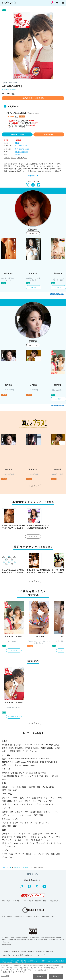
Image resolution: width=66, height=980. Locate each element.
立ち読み (34, 287)
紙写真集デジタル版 (10, 773)
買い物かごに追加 (17, 134)
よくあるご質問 (18, 955)
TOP (3, 868)
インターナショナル (31, 804)
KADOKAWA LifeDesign (44, 745)
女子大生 (20, 837)
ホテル (45, 823)
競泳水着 (35, 787)
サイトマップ (41, 955)
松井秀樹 (17, 155)
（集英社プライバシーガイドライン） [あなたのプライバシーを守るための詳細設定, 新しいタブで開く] (14, 972)
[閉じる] (62, 967)
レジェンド (28, 843)
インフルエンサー (41, 840)
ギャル (48, 804)
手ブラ (8, 854)
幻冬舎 (5, 748)
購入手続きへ (49, 134)
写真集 (9, 868)
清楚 (39, 815)
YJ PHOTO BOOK (28, 759)
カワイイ (10, 815)
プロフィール (33, 233)
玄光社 (57, 745)
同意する (40, 976)
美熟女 (36, 812)
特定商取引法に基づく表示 (45, 952)
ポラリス (54, 776)
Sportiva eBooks (29, 765)
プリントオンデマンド (30, 776)
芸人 (41, 843)
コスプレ (9, 787)
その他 (8, 857)
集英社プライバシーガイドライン (23, 952)
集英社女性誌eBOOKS (49, 762)
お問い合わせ (30, 955)
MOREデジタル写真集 (11, 762)
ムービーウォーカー (31, 751)
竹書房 (43, 748)
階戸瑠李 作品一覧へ (58, 406)
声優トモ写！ (45, 776)
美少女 (8, 812)
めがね (49, 787)
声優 (7, 837)
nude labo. (6, 779)
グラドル (14, 157)
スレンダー (11, 798)
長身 (19, 801)
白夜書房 (12, 751)
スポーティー (11, 804)
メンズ (44, 854)
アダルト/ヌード (9, 846)
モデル (51, 834)
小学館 (27, 748)
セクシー (20, 157)
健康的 (31, 801)
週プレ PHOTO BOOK (22, 146)
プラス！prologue (26, 773)
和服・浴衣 (10, 790)
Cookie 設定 (7, 955)
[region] (33, 972)
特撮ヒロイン (11, 843)
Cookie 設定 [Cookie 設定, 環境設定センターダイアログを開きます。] (5, 976)
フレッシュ (46, 801)
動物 (56, 854)
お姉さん (7, 157)
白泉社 (5, 751)
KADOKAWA (29, 745)
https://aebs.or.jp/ (6, 944)
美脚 (7, 801)
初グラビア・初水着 (26, 854)
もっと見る (33, 486)
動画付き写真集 (40, 773)
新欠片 (57, 748)
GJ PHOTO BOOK (43, 759)
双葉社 (19, 751)
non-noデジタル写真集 (30, 762)
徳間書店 (50, 748)
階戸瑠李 (13, 89)
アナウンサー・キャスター (16, 840)
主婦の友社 (19, 748)
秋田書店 (6, 745)
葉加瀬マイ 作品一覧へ (57, 294)
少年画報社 (35, 748)
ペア (7, 823)
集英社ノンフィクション (12, 765)
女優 (38, 834)
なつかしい (51, 812)
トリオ (18, 823)
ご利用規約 (6, 952)
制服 (22, 787)
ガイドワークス (16, 745)
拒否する (56, 976)
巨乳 (25, 157)
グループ (31, 823)
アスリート (54, 843)
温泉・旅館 (10, 826)
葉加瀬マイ (6, 89)
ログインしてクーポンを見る (33, 98)
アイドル (25, 834)
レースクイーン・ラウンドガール (44, 837)
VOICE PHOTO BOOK (11, 776)
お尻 (38, 798)
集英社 (17, 143)
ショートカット (53, 798)
